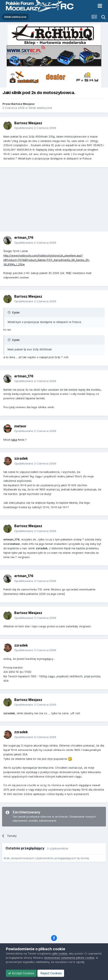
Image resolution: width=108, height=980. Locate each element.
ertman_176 (24, 238)
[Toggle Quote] (9, 312)
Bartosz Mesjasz (23, 104)
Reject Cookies (51, 973)
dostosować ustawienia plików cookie (69, 958)
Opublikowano (35, 128)
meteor (20, 426)
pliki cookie (60, 953)
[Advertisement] (55, 201)
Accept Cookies (21, 973)
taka (14, 440)
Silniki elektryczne (40, 108)
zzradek (21, 458)
